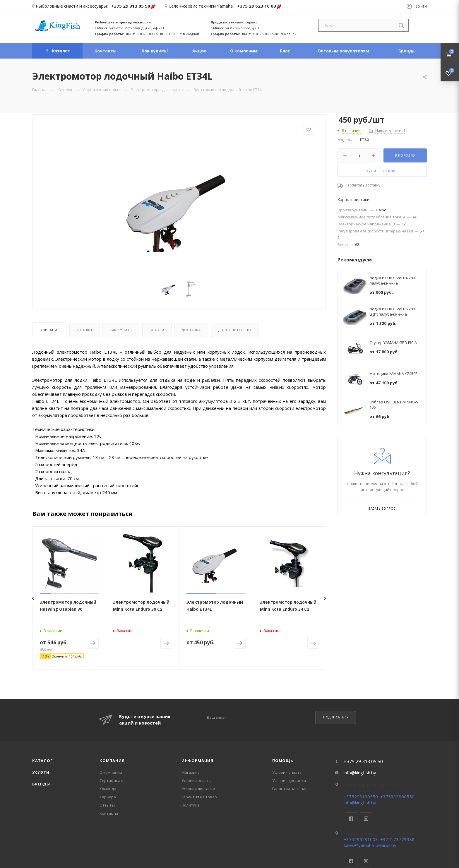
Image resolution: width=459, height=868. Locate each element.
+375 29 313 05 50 (134, 6)
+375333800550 (397, 797)
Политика (191, 805)
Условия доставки (198, 789)
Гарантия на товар (199, 797)
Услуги (41, 772)
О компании (111, 772)
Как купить (121, 330)
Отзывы (84, 330)
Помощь (283, 761)
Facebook (351, 819)
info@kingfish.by (360, 773)
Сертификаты (112, 780)
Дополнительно (235, 330)
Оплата (157, 330)
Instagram (366, 819)
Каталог (43, 761)
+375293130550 (361, 797)
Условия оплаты (197, 780)
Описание (49, 330)
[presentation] (33, 598)
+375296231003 (361, 839)
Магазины (191, 772)
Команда (108, 789)
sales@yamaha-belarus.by (370, 845)
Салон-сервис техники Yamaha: (201, 6)
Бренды (41, 784)
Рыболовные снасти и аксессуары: (72, 6)
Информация (197, 761)
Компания (112, 761)
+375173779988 (397, 839)
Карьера (108, 797)
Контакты (109, 813)
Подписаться (336, 717)
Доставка (191, 330)
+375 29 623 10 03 (260, 6)
